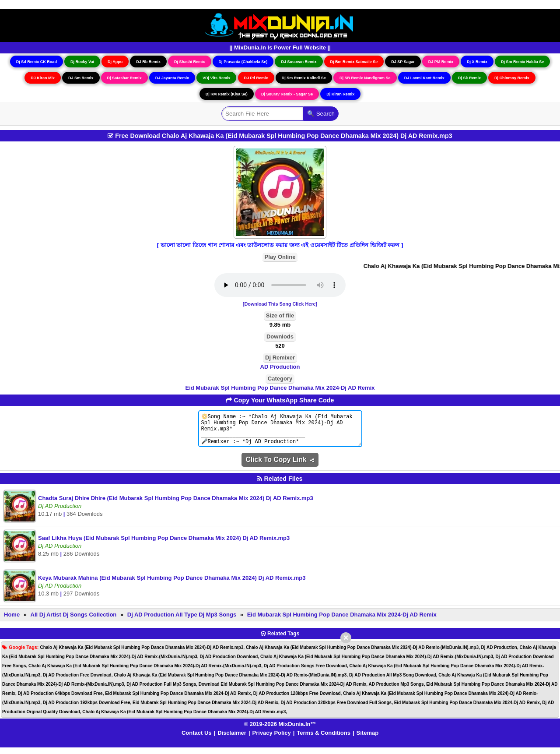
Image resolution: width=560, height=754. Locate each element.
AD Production (280, 367)
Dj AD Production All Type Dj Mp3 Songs (182, 621)
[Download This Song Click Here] (280, 304)
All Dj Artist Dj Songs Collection (74, 621)
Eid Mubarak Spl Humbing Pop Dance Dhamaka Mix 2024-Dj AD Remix (280, 388)
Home (12, 621)
